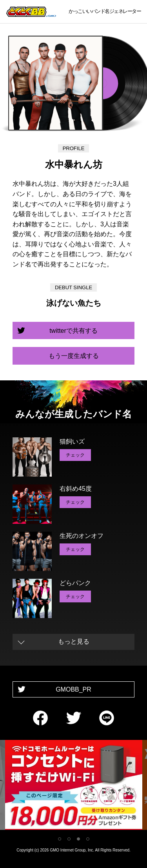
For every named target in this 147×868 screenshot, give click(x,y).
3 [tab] (78, 839)
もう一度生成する (74, 356)
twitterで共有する (73, 331)
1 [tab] (60, 839)
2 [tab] (69, 839)
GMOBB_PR (73, 689)
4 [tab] (88, 839)
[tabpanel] (74, 786)
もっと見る (74, 641)
